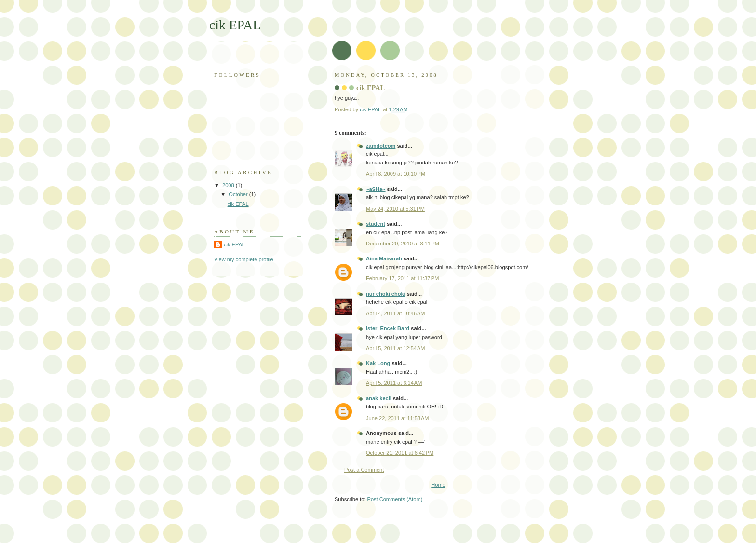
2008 (229, 185)
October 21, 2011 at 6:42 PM (400, 453)
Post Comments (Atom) (395, 499)
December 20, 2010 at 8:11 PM (403, 244)
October (239, 194)
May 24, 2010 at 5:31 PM (395, 209)
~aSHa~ (376, 189)
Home (438, 485)
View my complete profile (244, 259)
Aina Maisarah (384, 258)
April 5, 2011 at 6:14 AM (394, 383)
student (376, 224)
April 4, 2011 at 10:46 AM (396, 313)
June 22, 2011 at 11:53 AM (398, 418)
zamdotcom (381, 146)
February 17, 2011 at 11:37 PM (402, 278)
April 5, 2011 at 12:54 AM (396, 348)
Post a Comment (364, 470)
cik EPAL (235, 25)
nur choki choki (386, 294)
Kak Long (378, 363)
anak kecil (379, 398)
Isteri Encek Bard (388, 328)
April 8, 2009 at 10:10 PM (396, 174)
